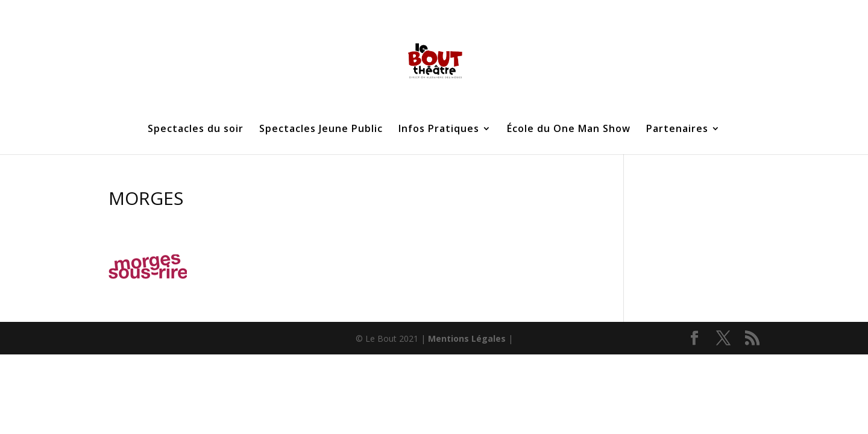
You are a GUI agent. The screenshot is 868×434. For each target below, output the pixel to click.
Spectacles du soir (196, 130)
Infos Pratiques (439, 130)
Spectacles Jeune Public (321, 130)
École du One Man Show (569, 130)
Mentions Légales (467, 338)
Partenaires (677, 130)
